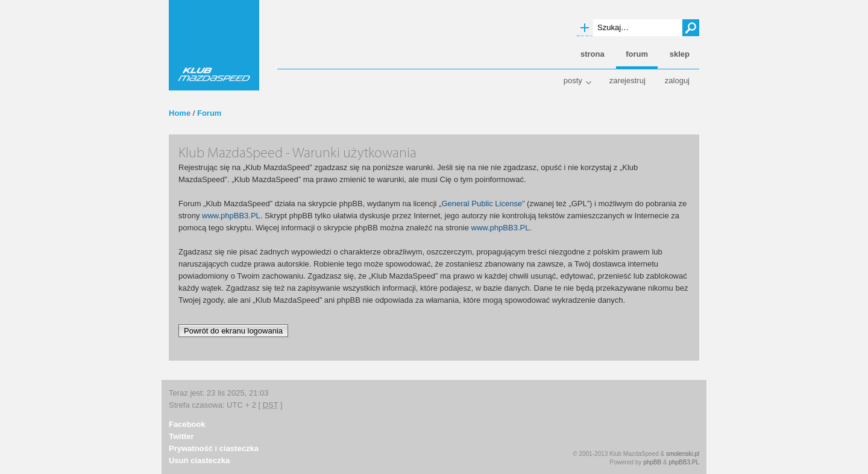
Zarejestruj (627, 81)
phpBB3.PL (684, 462)
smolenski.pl (683, 454)
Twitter (181, 436)
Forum (209, 113)
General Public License (482, 204)
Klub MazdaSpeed (214, 45)
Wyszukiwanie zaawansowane (585, 28)
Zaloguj (677, 81)
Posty (573, 81)
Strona (593, 54)
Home (180, 113)
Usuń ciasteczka (199, 460)
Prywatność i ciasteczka (214, 448)
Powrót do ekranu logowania (233, 331)
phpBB (652, 462)
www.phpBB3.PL (231, 216)
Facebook (187, 424)
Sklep (680, 54)
